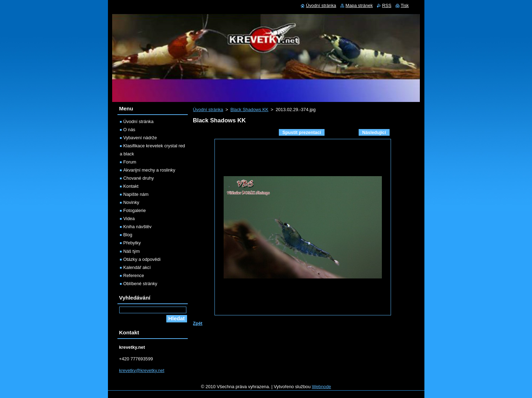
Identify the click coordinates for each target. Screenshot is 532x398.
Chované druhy (139, 178)
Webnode (322, 387)
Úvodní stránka (208, 110)
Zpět (198, 323)
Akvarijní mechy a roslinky (149, 170)
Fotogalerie (135, 210)
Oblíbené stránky (140, 284)
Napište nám (136, 194)
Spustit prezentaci (302, 132)
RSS (387, 5)
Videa (129, 219)
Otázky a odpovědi (142, 259)
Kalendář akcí (137, 267)
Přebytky (132, 243)
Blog (128, 235)
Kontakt (131, 186)
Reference (134, 275)
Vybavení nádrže (140, 138)
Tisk (405, 5)
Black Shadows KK (249, 110)
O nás (129, 130)
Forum (130, 162)
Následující (374, 132)
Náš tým (132, 251)
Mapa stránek (359, 5)
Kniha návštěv (137, 227)
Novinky (132, 202)
